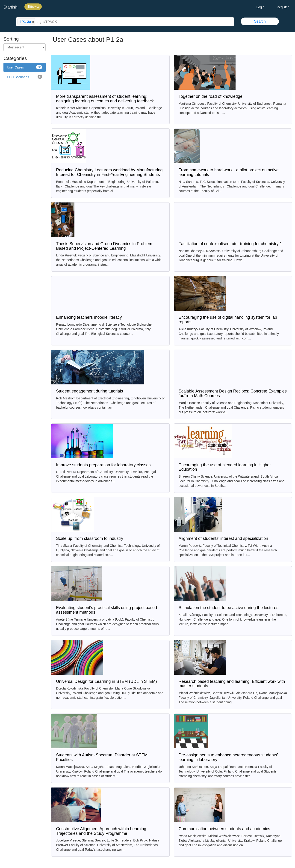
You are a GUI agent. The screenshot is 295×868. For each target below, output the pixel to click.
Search (260, 21)
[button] (33, 22)
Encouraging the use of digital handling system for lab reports (228, 320)
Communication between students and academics (224, 829)
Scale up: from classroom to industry (90, 538)
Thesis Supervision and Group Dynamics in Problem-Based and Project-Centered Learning (105, 246)
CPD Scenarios (25, 77)
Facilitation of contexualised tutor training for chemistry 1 (230, 244)
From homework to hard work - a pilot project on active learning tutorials (229, 172)
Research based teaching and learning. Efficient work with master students (232, 684)
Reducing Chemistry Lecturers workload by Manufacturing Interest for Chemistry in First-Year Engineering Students (109, 172)
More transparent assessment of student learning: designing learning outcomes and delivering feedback (105, 99)
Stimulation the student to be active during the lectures (229, 608)
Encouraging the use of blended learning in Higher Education (225, 467)
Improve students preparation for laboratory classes (103, 465)
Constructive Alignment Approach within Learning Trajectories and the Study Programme (101, 831)
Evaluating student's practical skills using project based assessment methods (106, 610)
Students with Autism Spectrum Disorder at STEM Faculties (102, 757)
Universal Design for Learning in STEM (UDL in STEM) (106, 681)
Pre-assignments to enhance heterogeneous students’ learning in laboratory (228, 757)
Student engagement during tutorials (89, 391)
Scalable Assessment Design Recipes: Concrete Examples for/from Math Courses (233, 393)
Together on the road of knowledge (211, 96)
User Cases (25, 67)
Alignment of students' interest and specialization (223, 538)
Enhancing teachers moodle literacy (89, 317)
